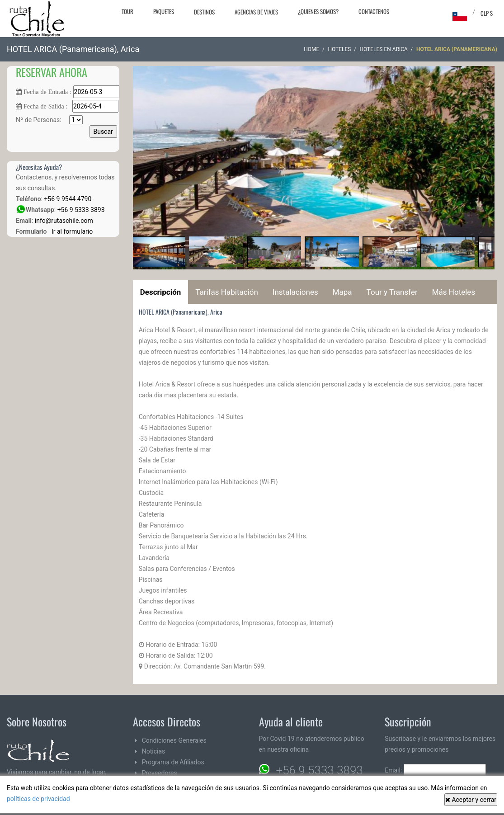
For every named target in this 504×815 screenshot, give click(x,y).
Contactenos (374, 11)
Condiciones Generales (174, 740)
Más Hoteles (454, 292)
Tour (127, 11)
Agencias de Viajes (256, 12)
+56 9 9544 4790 (68, 199)
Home (311, 49)
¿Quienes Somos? (318, 11)
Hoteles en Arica (384, 49)
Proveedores (160, 773)
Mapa (342, 292)
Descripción (161, 292)
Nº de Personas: (49, 120)
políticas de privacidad (38, 799)
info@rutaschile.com (64, 221)
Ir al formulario (71, 231)
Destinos (204, 12)
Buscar (103, 132)
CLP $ (487, 13)
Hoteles (339, 49)
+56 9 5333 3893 (81, 210)
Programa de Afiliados (173, 762)
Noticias (154, 751)
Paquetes (164, 11)
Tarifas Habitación (226, 292)
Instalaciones (295, 292)
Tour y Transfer (392, 292)
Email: (435, 770)
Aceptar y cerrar (471, 800)
